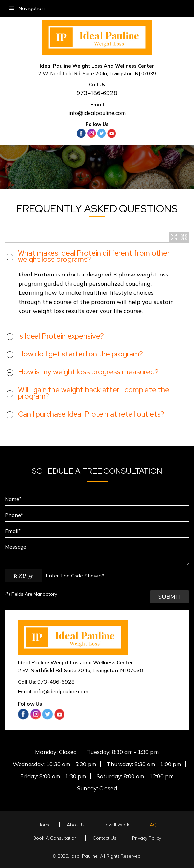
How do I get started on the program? (80, 354)
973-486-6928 (97, 93)
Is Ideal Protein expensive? (61, 336)
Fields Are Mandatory (31, 594)
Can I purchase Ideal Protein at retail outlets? (91, 414)
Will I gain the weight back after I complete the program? (94, 393)
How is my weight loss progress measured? (88, 372)
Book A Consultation (55, 838)
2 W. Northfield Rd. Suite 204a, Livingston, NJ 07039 (97, 74)
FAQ (152, 825)
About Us (77, 825)
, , (81, 670)
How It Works (117, 825)
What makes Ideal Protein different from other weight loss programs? (94, 256)
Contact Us (104, 838)
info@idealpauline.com (97, 113)
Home (44, 825)
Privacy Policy (147, 838)
